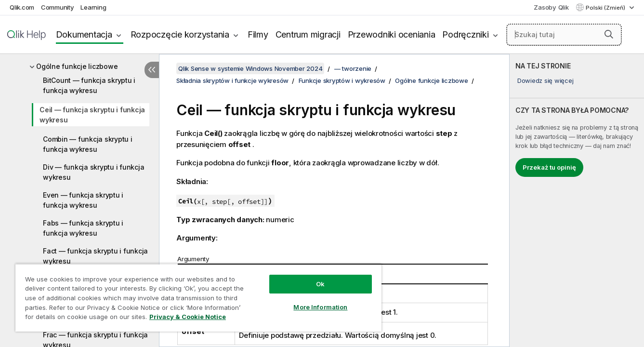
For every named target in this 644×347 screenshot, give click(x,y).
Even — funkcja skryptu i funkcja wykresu (83, 200)
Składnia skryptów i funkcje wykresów (232, 80)
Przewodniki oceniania (392, 34)
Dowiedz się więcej (545, 80)
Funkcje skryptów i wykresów (342, 80)
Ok (320, 284)
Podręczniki (465, 34)
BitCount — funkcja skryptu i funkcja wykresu (89, 85)
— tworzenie (353, 68)
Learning (93, 7)
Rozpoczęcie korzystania (180, 34)
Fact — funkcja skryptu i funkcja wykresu (95, 256)
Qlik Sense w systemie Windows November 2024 (250, 68)
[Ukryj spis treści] (152, 70)
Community (58, 7)
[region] (198, 298)
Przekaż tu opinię (549, 167)
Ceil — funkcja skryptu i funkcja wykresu (92, 115)
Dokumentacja (84, 34)
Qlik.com (22, 7)
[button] (609, 34)
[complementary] (577, 200)
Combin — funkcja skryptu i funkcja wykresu (88, 144)
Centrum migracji (308, 34)
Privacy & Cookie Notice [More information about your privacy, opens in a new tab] (188, 317)
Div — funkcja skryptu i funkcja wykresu (93, 172)
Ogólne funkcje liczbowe (77, 66)
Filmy (258, 34)
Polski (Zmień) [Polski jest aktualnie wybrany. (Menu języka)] (606, 8)
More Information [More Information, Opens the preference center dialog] (320, 307)
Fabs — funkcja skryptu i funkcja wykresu (83, 228)
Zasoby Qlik (551, 7)
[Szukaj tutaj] (564, 35)
